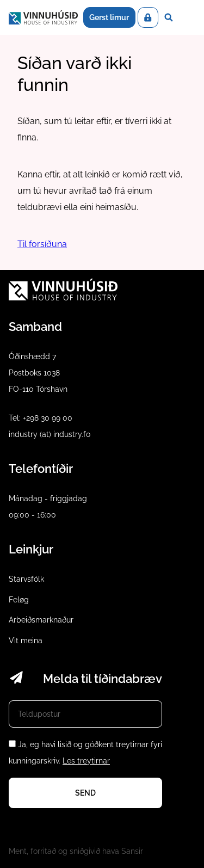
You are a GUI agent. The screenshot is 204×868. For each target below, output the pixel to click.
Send (85, 793)
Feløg (19, 600)
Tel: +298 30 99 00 (41, 418)
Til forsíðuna (42, 244)
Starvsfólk (26, 579)
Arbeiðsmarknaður (41, 620)
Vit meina (26, 641)
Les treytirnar (86, 761)
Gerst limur (109, 17)
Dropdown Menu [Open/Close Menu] (187, 17)
